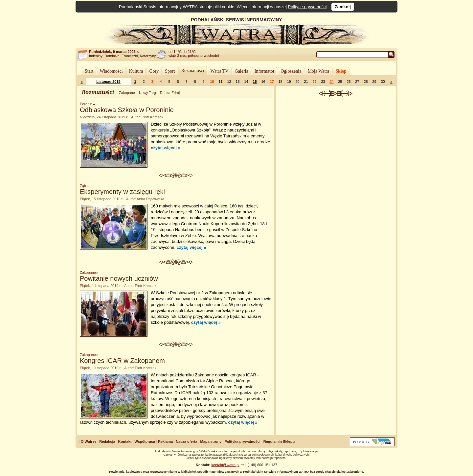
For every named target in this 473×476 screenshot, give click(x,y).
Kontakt (125, 441)
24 (331, 82)
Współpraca (145, 441)
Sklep (341, 71)
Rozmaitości (193, 71)
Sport (170, 71)
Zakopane (127, 93)
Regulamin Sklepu (279, 441)
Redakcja (107, 441)
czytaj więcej (164, 148)
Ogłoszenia (291, 71)
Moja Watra (318, 71)
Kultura (136, 71)
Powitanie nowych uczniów (119, 278)
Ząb (83, 186)
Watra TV (220, 71)
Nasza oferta (186, 441)
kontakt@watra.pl (225, 465)
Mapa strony (211, 441)
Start (89, 71)
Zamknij (343, 7)
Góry (154, 71)
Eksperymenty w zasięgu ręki (122, 192)
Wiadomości (111, 71)
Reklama (165, 441)
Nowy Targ (147, 93)
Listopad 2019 (108, 82)
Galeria (242, 71)
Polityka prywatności (242, 441)
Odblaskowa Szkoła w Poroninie (127, 110)
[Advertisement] (336, 146)
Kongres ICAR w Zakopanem (122, 361)
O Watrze (89, 441)
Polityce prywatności (307, 7)
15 (255, 82)
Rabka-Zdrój (170, 93)
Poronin (86, 104)
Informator (265, 71)
